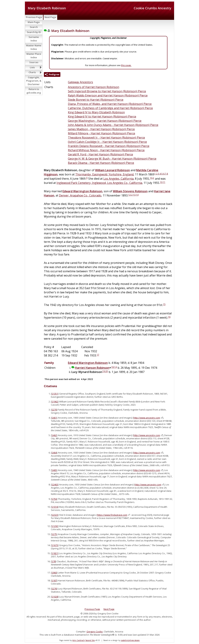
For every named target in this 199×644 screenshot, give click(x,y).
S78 (54, 561)
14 (137, 195)
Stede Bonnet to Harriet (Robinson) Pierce (96, 100)
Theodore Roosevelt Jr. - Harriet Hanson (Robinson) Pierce (106, 138)
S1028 (55, 597)
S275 (54, 534)
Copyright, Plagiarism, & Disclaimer (34, 81)
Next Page (50, 17)
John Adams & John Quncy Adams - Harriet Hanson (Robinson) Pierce (113, 125)
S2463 (55, 485)
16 (169, 317)
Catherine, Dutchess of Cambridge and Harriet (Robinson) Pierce (110, 108)
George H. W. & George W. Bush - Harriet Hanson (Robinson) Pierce (112, 159)
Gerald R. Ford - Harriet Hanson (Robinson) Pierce (100, 154)
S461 (54, 418)
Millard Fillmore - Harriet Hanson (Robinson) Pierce (102, 133)
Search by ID (34, 32)
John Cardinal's (79, 640)
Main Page (34, 22)
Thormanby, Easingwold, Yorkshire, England (104, 174)
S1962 (55, 402)
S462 (54, 435)
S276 (54, 589)
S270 (54, 410)
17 (98, 355)
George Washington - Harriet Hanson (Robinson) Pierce (105, 121)
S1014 (55, 507)
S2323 (55, 515)
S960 (54, 573)
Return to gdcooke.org (34, 91)
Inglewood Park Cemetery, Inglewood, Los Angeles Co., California (99, 183)
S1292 (55, 526)
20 (107, 371)
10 (151, 178)
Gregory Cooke (95, 632)
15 (164, 304)
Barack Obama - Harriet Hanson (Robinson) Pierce (101, 163)
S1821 (55, 553)
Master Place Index (34, 56)
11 (164, 182)
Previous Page (34, 17)
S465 (54, 470)
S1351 (55, 394)
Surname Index (34, 39)
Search (34, 27)
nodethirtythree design (130, 640)
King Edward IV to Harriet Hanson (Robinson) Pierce (102, 116)
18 (112, 367)
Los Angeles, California (118, 179)
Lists (32, 67)
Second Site (90, 640)
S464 (54, 453)
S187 (54, 580)
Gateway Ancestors (80, 82)
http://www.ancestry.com (147, 418)
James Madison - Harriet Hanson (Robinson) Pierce (101, 129)
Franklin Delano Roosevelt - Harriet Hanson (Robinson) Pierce (109, 146)
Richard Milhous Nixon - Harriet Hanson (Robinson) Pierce (106, 150)
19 (104, 371)
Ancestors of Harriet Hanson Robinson (94, 87)
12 (130, 195)
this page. (126, 65)
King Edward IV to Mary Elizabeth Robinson (96, 112)
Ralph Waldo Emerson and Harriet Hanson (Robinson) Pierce (108, 95)
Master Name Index (34, 47)
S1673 (55, 545)
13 (134, 195)
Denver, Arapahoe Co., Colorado (80, 195)
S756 (54, 499)
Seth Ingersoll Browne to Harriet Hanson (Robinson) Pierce (107, 91)
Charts (32, 72)
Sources (34, 62)
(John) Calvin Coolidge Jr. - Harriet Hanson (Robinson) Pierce (107, 142)
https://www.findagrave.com (112, 515)
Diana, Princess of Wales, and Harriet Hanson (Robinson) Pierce (110, 104)
